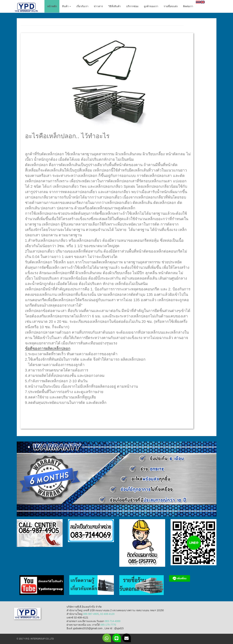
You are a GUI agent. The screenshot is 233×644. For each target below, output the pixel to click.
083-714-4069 (113, 621)
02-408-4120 (107, 614)
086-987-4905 (91, 614)
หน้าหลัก (52, 6)
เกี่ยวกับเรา (82, 6)
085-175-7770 (108, 625)
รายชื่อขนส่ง (171, 6)
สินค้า (67, 6)
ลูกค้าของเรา (151, 6)
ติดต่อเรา (188, 6)
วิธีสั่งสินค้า (115, 6)
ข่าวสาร (98, 6)
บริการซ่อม (132, 6)
